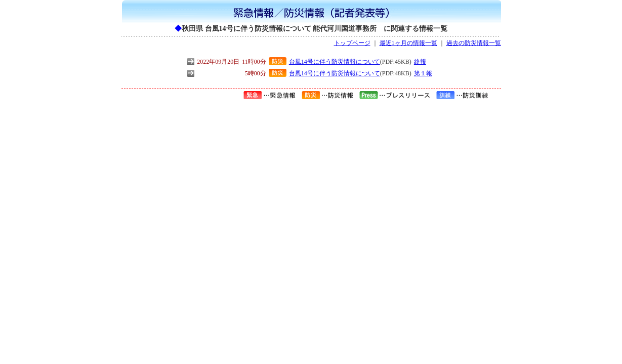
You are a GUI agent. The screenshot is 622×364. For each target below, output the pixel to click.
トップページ (352, 43)
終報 (420, 62)
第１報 (423, 73)
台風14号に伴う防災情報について (335, 62)
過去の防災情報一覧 (474, 43)
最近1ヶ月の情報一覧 (408, 43)
